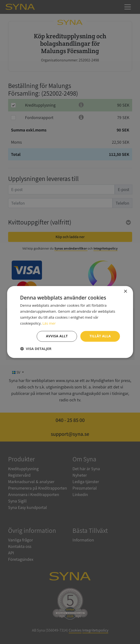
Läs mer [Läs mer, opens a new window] (49, 323)
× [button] (125, 292)
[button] (36, 349)
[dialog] (70, 322)
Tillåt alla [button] (100, 336)
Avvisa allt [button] (57, 336)
